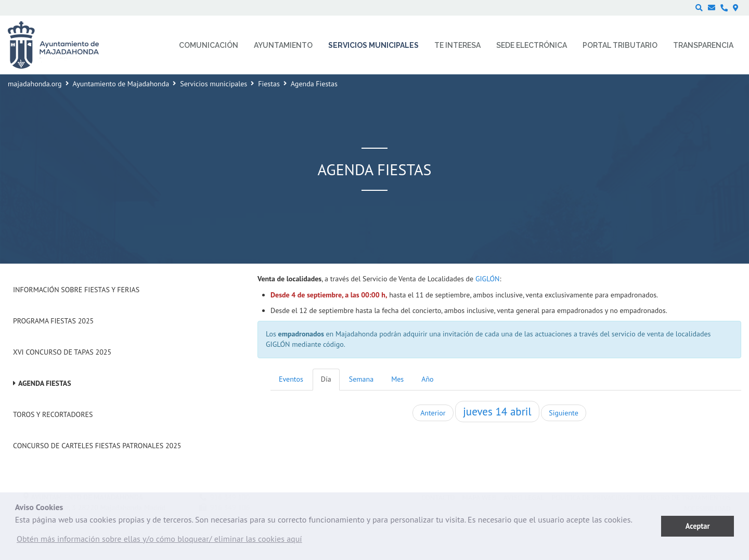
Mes (397, 379)
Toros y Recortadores (53, 414)
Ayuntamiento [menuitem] (283, 45)
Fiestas (269, 84)
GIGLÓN (488, 279)
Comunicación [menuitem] (209, 45)
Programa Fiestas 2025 (53, 321)
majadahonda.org (35, 84)
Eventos (291, 379)
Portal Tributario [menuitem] (620, 45)
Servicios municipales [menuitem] (373, 45)
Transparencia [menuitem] (703, 45)
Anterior (433, 413)
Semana (361, 379)
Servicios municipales (214, 84)
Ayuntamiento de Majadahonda (121, 84)
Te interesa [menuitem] (457, 45)
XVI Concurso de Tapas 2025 (62, 352)
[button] (159, 541)
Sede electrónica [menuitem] (532, 45)
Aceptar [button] (698, 526)
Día (326, 379)
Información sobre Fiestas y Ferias (76, 290)
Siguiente (563, 413)
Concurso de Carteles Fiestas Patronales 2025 (97, 446)
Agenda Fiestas (45, 383)
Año (427, 379)
